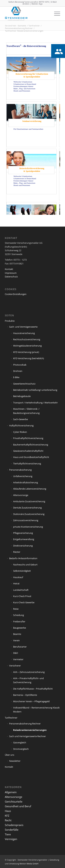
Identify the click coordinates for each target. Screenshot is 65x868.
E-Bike (16, 377)
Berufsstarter (20, 647)
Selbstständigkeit (22, 571)
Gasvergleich (20, 742)
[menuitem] (55, 14)
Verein (16, 640)
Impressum (11, 273)
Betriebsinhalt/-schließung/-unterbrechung (35, 390)
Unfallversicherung (23, 476)
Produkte (10, 321)
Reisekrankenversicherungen (30, 730)
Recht (8, 820)
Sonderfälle (12, 830)
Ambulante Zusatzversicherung (29, 501)
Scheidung (18, 615)
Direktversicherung (23, 546)
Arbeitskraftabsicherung (25, 482)
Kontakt (9, 269)
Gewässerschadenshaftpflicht (28, 451)
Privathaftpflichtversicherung (28, 438)
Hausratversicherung (24, 333)
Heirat (16, 583)
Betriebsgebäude (22, 396)
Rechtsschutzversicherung (27, 339)
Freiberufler (19, 621)
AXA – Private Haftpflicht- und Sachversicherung (28, 680)
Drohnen (18, 371)
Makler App (37, 4)
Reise (16, 609)
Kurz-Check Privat (22, 596)
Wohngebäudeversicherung (27, 346)
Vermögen (11, 839)
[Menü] (55, 14)
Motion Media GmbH (29, 864)
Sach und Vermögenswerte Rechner (27, 736)
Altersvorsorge (21, 495)
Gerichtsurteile (14, 802)
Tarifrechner (11, 718)
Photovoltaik (20, 365)
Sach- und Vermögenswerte (23, 327)
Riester (17, 552)
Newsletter (15, 761)
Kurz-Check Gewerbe (24, 602)
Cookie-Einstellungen (16, 294)
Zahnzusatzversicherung (26, 520)
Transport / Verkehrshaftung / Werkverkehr (35, 403)
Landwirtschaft (21, 590)
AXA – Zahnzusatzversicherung (29, 672)
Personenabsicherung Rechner (25, 724)
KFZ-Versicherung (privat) (26, 352)
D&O (16, 653)
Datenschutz (11, 277)
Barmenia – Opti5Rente (25, 695)
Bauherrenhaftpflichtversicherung (31, 445)
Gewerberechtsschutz (24, 384)
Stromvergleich (21, 749)
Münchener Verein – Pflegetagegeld (31, 701)
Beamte (17, 634)
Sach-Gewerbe (20, 419)
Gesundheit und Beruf (18, 806)
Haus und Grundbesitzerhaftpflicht (31, 457)
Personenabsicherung (20, 470)
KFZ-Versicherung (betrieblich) (29, 358)
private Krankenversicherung (28, 527)
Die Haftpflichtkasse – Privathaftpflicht (33, 689)
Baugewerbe (20, 628)
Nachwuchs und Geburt (25, 565)
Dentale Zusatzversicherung (27, 508)
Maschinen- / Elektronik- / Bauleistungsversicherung (26, 411)
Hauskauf (18, 577)
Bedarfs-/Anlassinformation (23, 558)
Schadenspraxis (14, 825)
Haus (8, 811)
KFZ (7, 816)
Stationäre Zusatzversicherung (29, 514)
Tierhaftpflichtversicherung (27, 464)
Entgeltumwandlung (24, 539)
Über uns (10, 755)
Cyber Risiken (20, 432)
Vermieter (18, 659)
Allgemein (11, 792)
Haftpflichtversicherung (21, 425)
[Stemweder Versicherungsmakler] (27, 14)
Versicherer (15, 666)
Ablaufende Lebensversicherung (30, 489)
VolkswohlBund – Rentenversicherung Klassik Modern (36, 710)
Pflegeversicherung (23, 533)
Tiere (8, 834)
